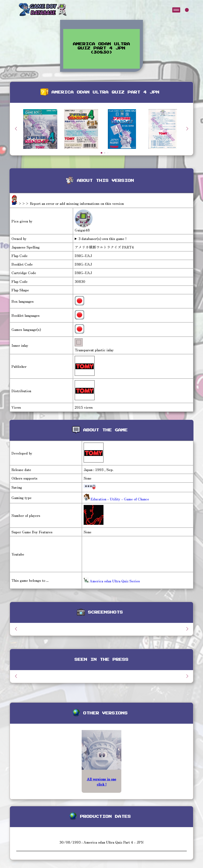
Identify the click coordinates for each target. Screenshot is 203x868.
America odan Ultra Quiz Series (112, 581)
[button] (187, 129)
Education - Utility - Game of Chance (119, 499)
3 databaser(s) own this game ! (102, 238)
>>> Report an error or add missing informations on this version (71, 203)
